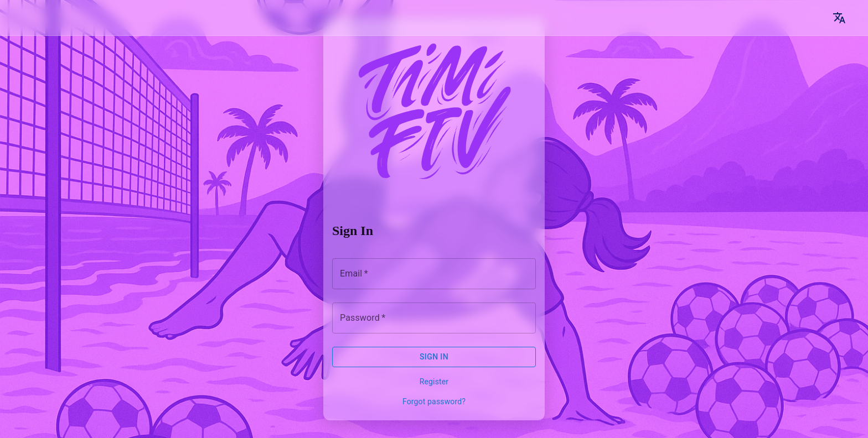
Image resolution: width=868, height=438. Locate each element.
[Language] (839, 18)
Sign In (434, 357)
